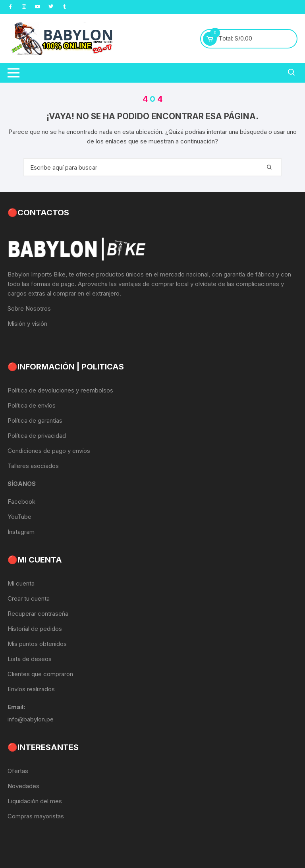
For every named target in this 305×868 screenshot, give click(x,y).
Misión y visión (27, 324)
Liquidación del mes (35, 801)
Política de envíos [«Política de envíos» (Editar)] (32, 405)
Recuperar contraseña (38, 614)
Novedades (23, 786)
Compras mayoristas (36, 816)
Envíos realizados (31, 689)
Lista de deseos (30, 659)
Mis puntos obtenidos (37, 644)
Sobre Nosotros (29, 308)
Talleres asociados (33, 466)
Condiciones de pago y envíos (49, 451)
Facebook (21, 502)
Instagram (21, 532)
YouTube (19, 517)
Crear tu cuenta (29, 598)
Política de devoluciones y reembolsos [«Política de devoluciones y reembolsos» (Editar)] (60, 390)
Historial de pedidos (35, 629)
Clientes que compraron (40, 674)
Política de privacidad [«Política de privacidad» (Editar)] (37, 436)
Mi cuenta (21, 583)
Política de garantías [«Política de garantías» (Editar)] (35, 420)
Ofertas (18, 771)
